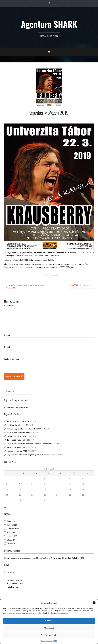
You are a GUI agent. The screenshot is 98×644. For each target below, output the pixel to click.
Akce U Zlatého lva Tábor (80, 285)
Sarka (54, 119)
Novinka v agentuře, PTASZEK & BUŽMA (24, 429)
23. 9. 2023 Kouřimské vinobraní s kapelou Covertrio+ (29, 444)
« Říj (6, 507)
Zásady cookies (46, 641)
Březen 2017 (12, 543)
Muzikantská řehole (15, 425)
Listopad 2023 (13, 529)
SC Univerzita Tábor (15, 583)
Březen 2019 (12, 540)
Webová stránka (11, 359)
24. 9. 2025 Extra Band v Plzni (19, 432)
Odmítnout (49, 628)
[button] (94, 603)
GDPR (55, 641)
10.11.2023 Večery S (15, 440)
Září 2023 (11, 532)
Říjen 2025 (12, 521)
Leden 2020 (12, 536)
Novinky (10, 572)
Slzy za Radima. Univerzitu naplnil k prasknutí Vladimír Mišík (31, 455)
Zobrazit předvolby (49, 635)
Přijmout (49, 621)
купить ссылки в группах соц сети (21, 558)
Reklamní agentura (14, 580)
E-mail (7, 347)
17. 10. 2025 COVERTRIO (18, 421)
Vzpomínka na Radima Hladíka (16, 407)
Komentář (9, 306)
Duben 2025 (12, 525)
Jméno (7, 335)
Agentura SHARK (49, 24)
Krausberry (55, 276)
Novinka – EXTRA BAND (17, 436)
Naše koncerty (13, 587)
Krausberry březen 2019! (17, 451)
